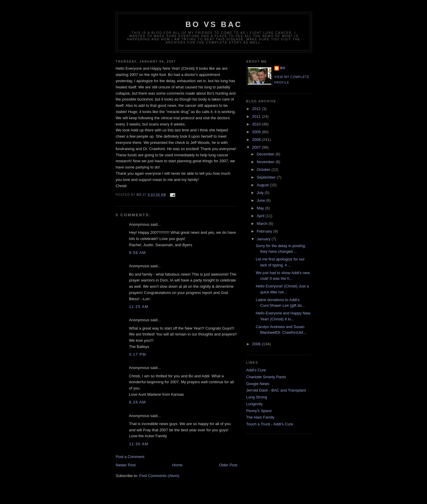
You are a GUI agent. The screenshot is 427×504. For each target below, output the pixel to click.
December (266, 154)
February (265, 231)
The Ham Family (260, 417)
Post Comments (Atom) (159, 476)
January (264, 239)
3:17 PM (138, 354)
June (262, 200)
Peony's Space (259, 411)
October (264, 170)
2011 (257, 116)
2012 (257, 109)
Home (177, 465)
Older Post (228, 465)
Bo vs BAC (214, 24)
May (261, 208)
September (267, 177)
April (261, 216)
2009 (257, 132)
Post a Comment (130, 457)
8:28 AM (137, 402)
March (263, 224)
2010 (257, 124)
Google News (258, 384)
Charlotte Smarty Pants (266, 377)
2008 (257, 140)
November (266, 162)
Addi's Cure (256, 370)
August (263, 185)
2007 (257, 147)
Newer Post (126, 465)
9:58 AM (137, 253)
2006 (257, 344)
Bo (283, 68)
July (261, 193)
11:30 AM (139, 444)
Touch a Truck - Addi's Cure (270, 424)
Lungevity (254, 404)
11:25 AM (139, 307)
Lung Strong (257, 397)
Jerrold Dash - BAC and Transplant (276, 390)
